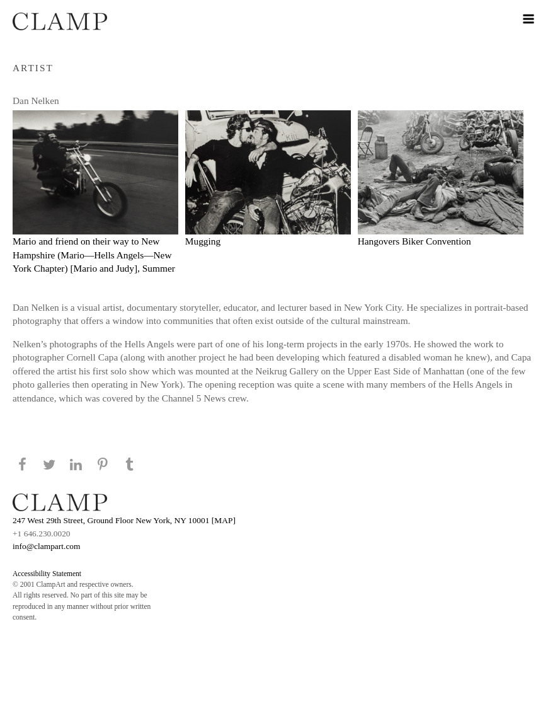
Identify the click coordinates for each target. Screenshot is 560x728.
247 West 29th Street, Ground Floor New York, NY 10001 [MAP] (124, 520)
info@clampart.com (47, 546)
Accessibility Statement (47, 574)
